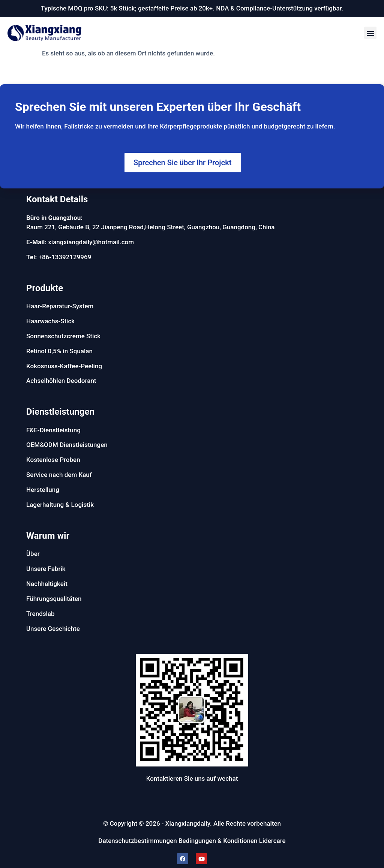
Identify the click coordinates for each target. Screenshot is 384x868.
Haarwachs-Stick (50, 321)
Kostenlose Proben (53, 460)
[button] (370, 33)
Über (33, 554)
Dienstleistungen (60, 412)
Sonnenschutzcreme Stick (63, 336)
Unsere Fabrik (46, 569)
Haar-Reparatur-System (60, 306)
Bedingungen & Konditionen (218, 841)
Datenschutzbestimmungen (137, 841)
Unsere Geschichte (53, 629)
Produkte (45, 288)
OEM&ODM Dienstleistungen (67, 445)
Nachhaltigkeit (47, 584)
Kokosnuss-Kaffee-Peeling (64, 366)
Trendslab (40, 614)
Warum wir (48, 536)
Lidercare (272, 841)
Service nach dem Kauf (59, 475)
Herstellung (43, 490)
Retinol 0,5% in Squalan (59, 351)
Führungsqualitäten (54, 599)
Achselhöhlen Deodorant (61, 381)
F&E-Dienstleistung (53, 430)
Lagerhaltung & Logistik (60, 505)
